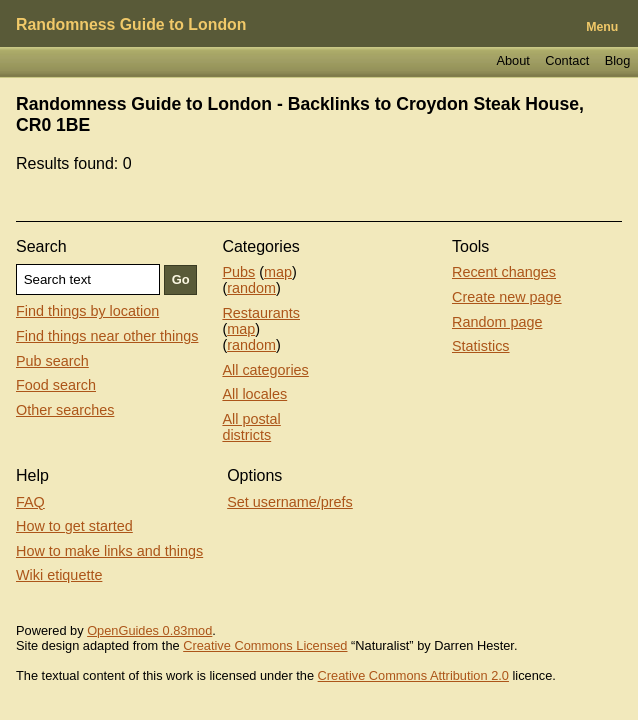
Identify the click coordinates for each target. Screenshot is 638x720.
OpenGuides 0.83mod (149, 630)
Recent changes (504, 272)
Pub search (52, 361)
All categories (265, 370)
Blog (618, 60)
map (278, 272)
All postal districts (251, 427)
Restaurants (261, 313)
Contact (567, 60)
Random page (497, 322)
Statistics (481, 346)
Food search (56, 385)
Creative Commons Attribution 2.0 (413, 675)
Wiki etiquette (59, 575)
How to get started (74, 526)
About (512, 60)
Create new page (507, 297)
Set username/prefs (290, 502)
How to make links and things (109, 551)
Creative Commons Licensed (265, 645)
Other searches (65, 410)
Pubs (238, 272)
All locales (254, 394)
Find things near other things (107, 336)
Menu (602, 27)
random (251, 288)
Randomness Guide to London (131, 24)
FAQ (30, 502)
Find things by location (87, 311)
